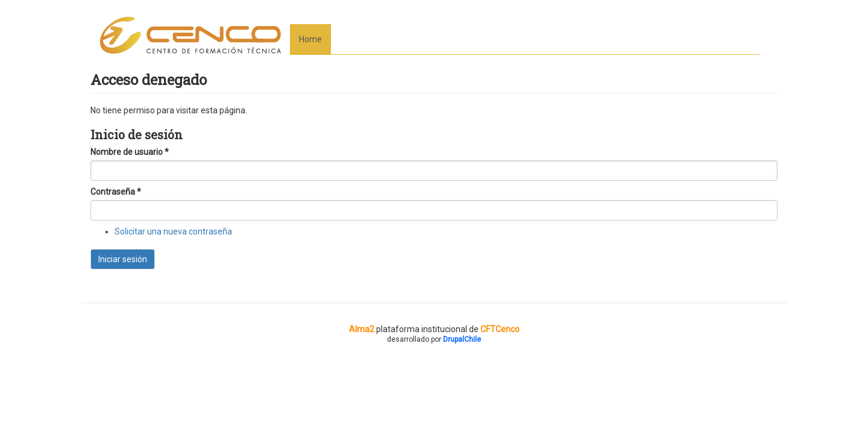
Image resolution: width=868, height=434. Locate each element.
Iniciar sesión (123, 259)
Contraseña (116, 192)
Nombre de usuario (130, 152)
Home (310, 39)
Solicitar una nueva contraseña (173, 231)
